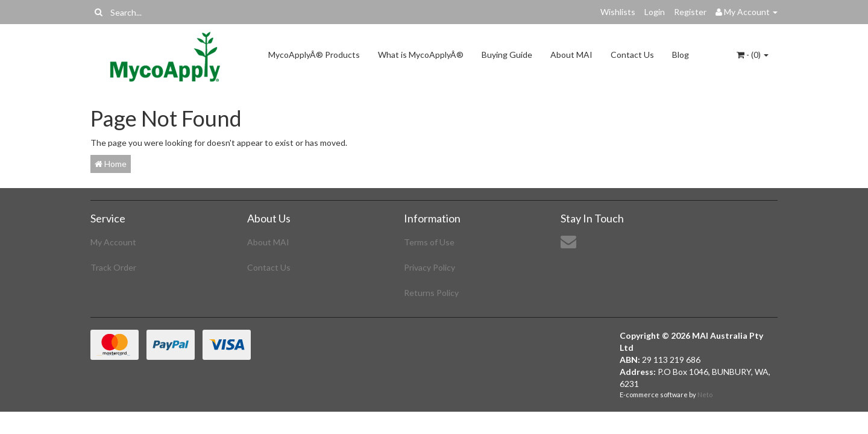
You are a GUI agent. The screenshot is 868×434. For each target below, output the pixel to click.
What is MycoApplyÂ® (421, 55)
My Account (113, 242)
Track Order (113, 267)
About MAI (571, 55)
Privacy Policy (429, 267)
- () (753, 55)
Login (655, 12)
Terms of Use (429, 242)
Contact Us (632, 55)
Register (690, 12)
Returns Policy (431, 293)
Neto (705, 395)
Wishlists (618, 12)
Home (111, 164)
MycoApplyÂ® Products (314, 55)
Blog (681, 55)
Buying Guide (507, 55)
